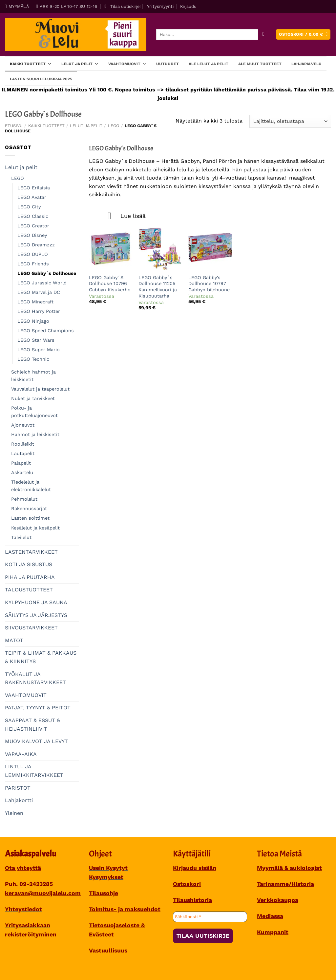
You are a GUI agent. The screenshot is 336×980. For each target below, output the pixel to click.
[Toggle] (109, 216)
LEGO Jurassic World (42, 283)
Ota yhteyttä (23, 868)
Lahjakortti (19, 800)
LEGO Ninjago (33, 321)
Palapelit (21, 463)
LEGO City (29, 207)
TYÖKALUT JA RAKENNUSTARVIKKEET (35, 678)
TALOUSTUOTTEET (29, 590)
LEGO (114, 126)
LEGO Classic (33, 216)
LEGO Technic (33, 359)
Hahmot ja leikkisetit (35, 434)
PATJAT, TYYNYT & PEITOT (38, 708)
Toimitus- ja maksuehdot (125, 909)
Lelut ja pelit (80, 64)
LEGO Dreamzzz (36, 245)
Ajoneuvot (23, 425)
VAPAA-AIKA (21, 754)
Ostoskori (187, 884)
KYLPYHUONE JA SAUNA (36, 602)
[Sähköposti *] (210, 917)
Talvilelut (21, 537)
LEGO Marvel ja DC (39, 292)
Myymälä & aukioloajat (289, 868)
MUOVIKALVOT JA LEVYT (36, 741)
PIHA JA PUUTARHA (30, 577)
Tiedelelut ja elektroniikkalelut (31, 486)
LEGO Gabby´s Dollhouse (47, 273)
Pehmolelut (24, 499)
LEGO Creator (33, 226)
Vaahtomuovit (127, 64)
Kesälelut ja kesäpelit (35, 528)
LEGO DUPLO (33, 254)
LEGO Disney (32, 235)
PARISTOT (18, 788)
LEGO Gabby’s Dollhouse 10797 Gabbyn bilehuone (209, 284)
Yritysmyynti (160, 6)
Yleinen (14, 813)
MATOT (14, 640)
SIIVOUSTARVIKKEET (31, 628)
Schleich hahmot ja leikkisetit (33, 376)
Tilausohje (104, 893)
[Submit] (264, 35)
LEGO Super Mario (39, 350)
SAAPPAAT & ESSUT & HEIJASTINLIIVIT (32, 725)
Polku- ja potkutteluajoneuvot (34, 412)
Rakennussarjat (29, 509)
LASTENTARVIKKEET (31, 552)
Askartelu (22, 472)
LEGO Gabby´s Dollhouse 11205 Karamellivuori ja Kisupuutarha (158, 287)
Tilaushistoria (192, 900)
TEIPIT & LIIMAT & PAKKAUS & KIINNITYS (41, 657)
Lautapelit (23, 453)
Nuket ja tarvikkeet (33, 398)
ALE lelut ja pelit (209, 64)
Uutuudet (168, 64)
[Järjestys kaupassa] (290, 121)
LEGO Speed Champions (46, 331)
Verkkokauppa (278, 900)
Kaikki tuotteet (31, 64)
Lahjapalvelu (306, 64)
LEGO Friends (33, 264)
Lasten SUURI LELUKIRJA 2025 (41, 79)
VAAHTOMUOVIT (26, 695)
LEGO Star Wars (36, 340)
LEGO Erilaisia (34, 188)
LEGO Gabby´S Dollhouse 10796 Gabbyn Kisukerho (110, 284)
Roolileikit (23, 444)
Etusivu (14, 126)
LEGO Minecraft (35, 302)
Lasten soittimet (30, 518)
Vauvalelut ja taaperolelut (40, 389)
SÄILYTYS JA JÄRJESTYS (36, 615)
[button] (122, 7)
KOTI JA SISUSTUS (29, 564)
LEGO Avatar (32, 197)
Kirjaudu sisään (195, 868)
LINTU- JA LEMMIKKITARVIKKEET (34, 771)
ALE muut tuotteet (260, 64)
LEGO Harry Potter (39, 311)
